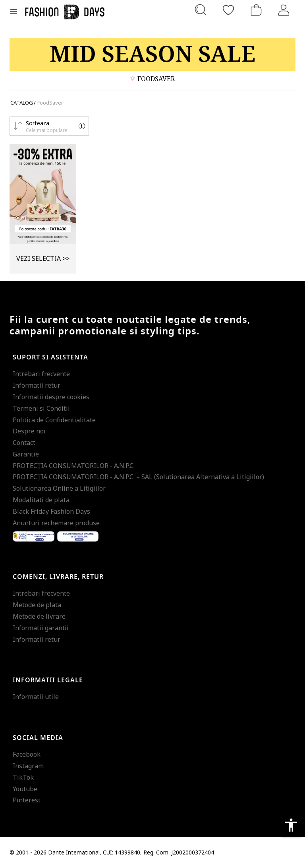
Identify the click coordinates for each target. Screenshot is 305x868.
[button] (49, 126)
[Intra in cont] (284, 10)
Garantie (26, 454)
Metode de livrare (39, 616)
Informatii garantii (41, 628)
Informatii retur (37, 385)
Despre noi (29, 431)
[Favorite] (228, 10)
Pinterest (27, 800)
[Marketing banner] (152, 54)
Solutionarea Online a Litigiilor (59, 488)
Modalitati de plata (41, 500)
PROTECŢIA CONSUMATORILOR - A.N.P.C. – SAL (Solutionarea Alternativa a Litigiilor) (138, 477)
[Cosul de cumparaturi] (256, 10)
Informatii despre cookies (51, 397)
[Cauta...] (201, 10)
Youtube (25, 789)
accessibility (291, 825)
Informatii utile (36, 697)
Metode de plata (37, 605)
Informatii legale (48, 680)
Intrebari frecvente (41, 374)
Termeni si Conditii (41, 408)
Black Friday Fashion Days (51, 511)
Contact (24, 443)
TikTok (23, 777)
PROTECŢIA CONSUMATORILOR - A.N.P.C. (74, 466)
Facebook (27, 754)
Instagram (28, 766)
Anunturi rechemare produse (56, 523)
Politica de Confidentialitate (54, 420)
